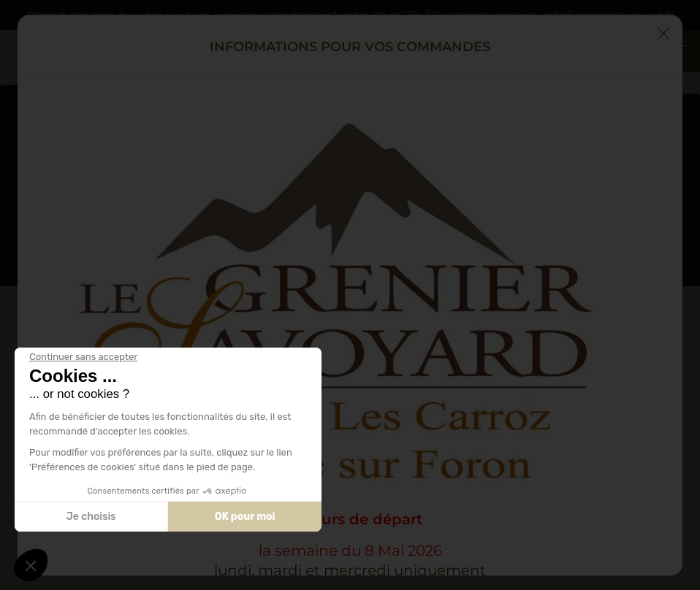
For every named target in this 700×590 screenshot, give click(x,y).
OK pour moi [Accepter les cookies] (245, 517)
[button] (31, 565)
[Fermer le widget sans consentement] (83, 357)
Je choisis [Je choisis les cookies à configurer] (91, 517)
